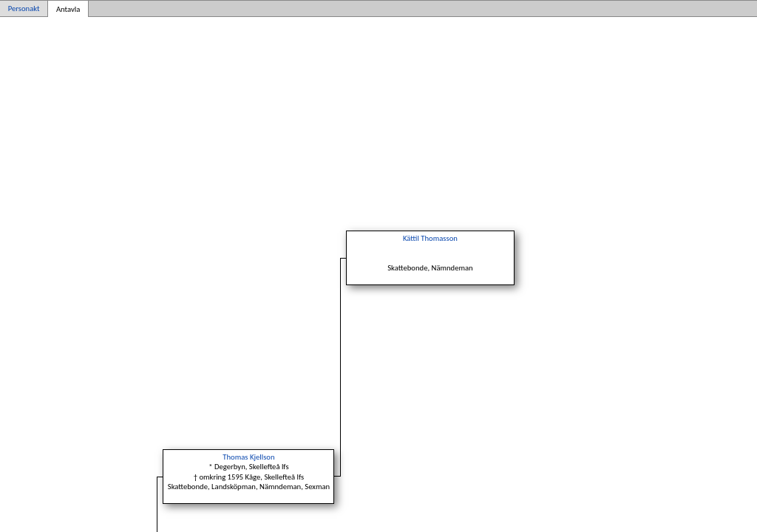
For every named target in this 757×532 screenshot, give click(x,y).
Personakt (24, 8)
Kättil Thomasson (430, 238)
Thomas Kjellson (248, 457)
